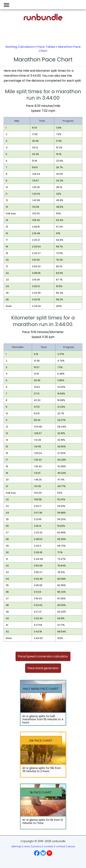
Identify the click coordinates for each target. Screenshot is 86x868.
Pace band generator (43, 668)
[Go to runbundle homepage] (43, 19)
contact (60, 846)
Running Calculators (20, 47)
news (27, 846)
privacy (37, 846)
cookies (49, 846)
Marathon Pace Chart (60, 49)
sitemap (16, 846)
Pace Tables (46, 47)
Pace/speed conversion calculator (43, 656)
